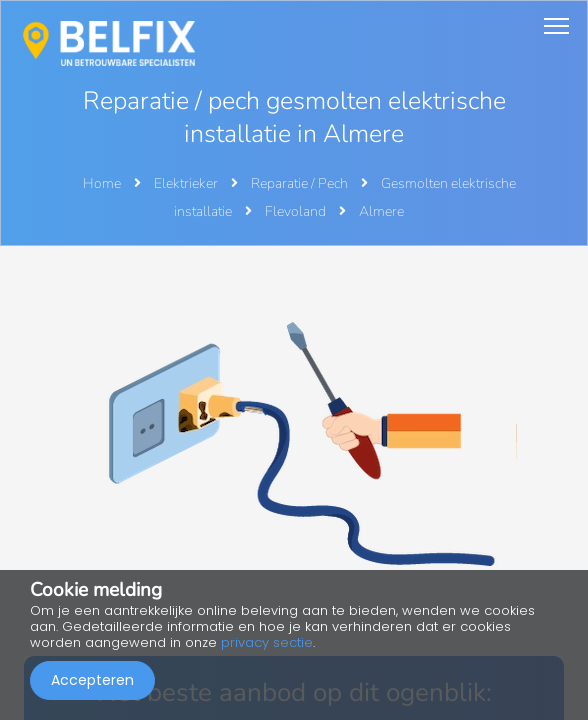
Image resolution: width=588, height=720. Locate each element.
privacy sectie (267, 642)
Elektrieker (187, 183)
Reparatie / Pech (301, 183)
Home (102, 183)
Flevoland (297, 211)
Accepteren (92, 680)
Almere (381, 211)
